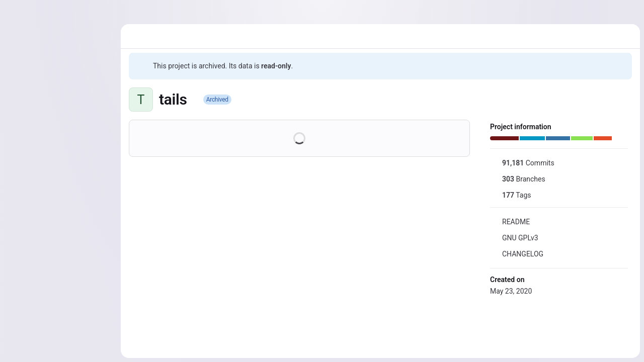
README (510, 222)
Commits (522, 163)
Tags (510, 195)
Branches (518, 179)
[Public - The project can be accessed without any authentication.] (195, 100)
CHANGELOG (517, 254)
